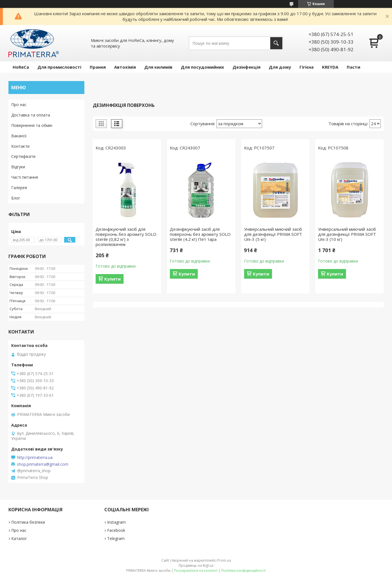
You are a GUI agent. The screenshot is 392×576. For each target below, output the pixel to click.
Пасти (353, 67)
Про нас (19, 105)
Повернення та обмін (32, 125)
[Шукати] (276, 43)
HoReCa (21, 67)
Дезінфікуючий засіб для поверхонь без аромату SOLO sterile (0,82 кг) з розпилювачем (126, 237)
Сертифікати (23, 156)
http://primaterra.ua (35, 458)
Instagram (116, 522)
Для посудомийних (202, 67)
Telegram (116, 538)
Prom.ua (224, 560)
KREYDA (330, 67)
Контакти (20, 146)
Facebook (116, 530)
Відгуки (18, 167)
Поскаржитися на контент (196, 571)
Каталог (19, 538)
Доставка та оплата (31, 115)
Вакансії (19, 136)
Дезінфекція (246, 67)
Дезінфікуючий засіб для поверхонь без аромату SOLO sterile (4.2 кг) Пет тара (200, 234)
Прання (98, 67)
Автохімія (125, 67)
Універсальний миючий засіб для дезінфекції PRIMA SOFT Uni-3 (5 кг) (273, 234)
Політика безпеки (28, 522)
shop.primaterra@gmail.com (43, 464)
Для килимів (158, 67)
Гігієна (307, 67)
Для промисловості (59, 67)
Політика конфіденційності (243, 571)
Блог (16, 198)
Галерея (19, 188)
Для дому (280, 67)
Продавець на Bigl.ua (196, 565)
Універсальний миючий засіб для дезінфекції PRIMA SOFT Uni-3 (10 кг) (347, 234)
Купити (112, 279)
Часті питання (25, 177)
